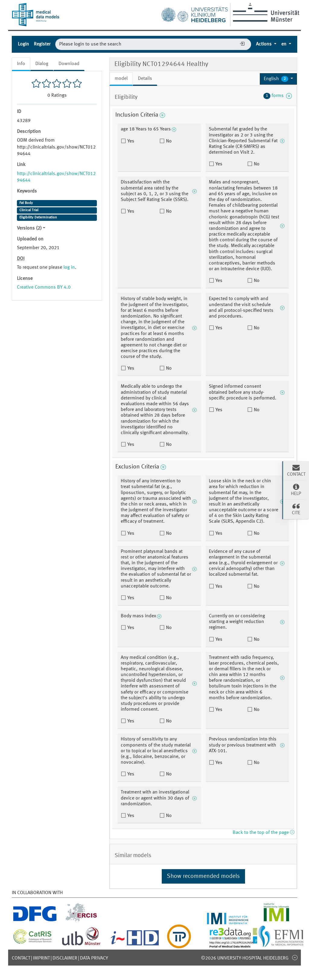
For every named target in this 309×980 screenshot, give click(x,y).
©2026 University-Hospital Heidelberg (245, 958)
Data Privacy (94, 958)
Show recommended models (203, 876)
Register (42, 44)
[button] (278, 79)
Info (21, 64)
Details (145, 79)
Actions (264, 44)
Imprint (41, 958)
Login (23, 44)
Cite (296, 509)
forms (278, 96)
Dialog (42, 64)
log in (69, 268)
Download (69, 64)
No (168, 141)
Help (296, 490)
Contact (21, 958)
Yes (130, 141)
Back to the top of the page (263, 833)
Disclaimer (65, 958)
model (121, 79)
